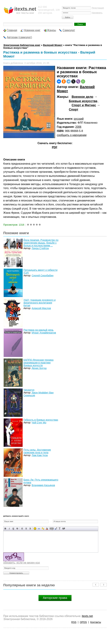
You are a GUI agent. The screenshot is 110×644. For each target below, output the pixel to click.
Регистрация (98, 8)
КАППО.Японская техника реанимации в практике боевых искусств (38, 363)
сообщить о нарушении (72, 135)
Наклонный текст (9, 529)
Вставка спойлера (64, 529)
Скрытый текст (52, 529)
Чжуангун (29, 390)
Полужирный (5, 529)
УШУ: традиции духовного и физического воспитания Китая (40, 303)
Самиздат (69, 30)
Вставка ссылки (39, 529)
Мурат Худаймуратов (44, 333)
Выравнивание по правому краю (30, 529)
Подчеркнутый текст (13, 529)
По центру (26, 529)
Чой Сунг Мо (39, 423)
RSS (74, 622)
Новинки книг (32, 30)
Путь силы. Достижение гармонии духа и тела (37, 451)
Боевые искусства (83, 101)
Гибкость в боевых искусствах (41, 420)
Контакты (96, 622)
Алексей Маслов (41, 308)
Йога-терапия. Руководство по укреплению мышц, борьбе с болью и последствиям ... (41, 243)
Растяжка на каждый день (39, 330)
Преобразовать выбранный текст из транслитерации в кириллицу (60, 529)
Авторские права (55, 598)
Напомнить (97, 13)
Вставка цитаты (56, 529)
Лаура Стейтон (40, 248)
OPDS (83, 622)
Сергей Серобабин (42, 276)
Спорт (74, 110)
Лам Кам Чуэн (40, 455)
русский (79, 119)
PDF (55, 147)
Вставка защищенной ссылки (43, 529)
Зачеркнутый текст (17, 529)
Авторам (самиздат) (19, 37)
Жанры (52, 30)
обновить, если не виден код (21, 563)
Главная (12, 30)
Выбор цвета (47, 529)
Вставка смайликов (35, 529)
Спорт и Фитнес (84, 105)
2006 (78, 127)
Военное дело (82, 97)
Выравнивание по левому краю (22, 529)
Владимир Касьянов (43, 485)
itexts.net (87, 616)
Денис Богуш (39, 368)
